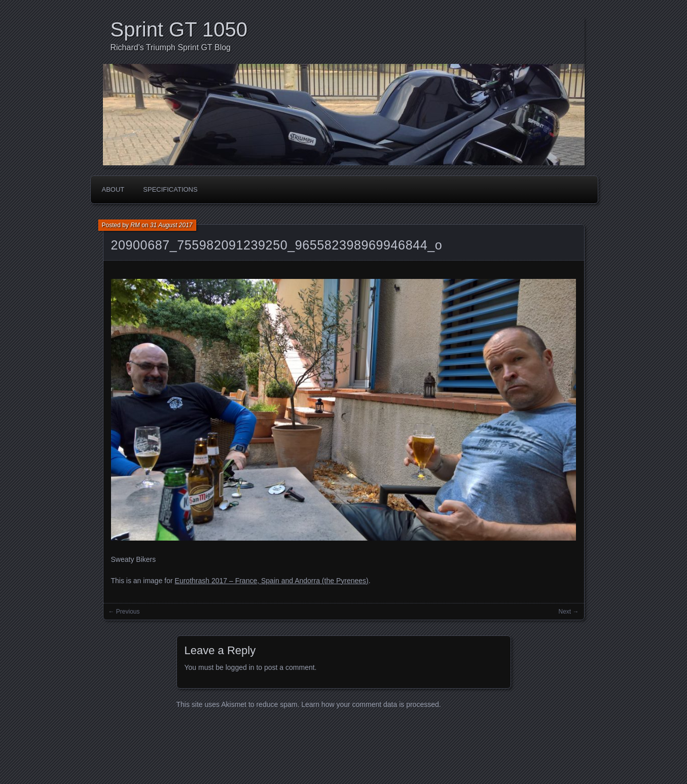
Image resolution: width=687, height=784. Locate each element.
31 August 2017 (171, 225)
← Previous (124, 612)
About (113, 189)
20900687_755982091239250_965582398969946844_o (277, 245)
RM (135, 225)
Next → (568, 612)
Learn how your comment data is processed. (371, 704)
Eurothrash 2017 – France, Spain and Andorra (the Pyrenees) (272, 581)
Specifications (170, 189)
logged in (240, 667)
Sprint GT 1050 (179, 29)
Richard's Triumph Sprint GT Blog (171, 47)
